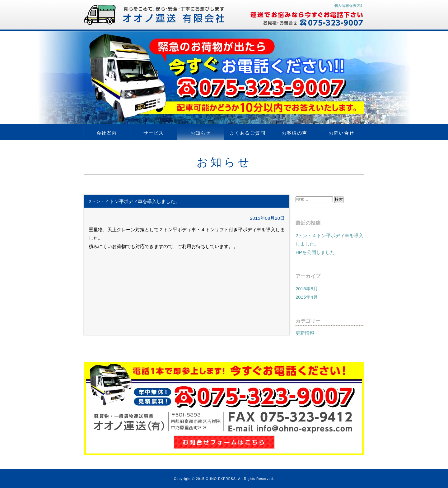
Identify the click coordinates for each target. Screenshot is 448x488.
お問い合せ (341, 133)
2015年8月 (307, 289)
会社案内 (107, 133)
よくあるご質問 (248, 133)
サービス (154, 133)
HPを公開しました (315, 252)
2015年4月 (307, 297)
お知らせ (201, 133)
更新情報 (305, 333)
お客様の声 (294, 133)
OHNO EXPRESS (221, 479)
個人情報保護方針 (349, 6)
